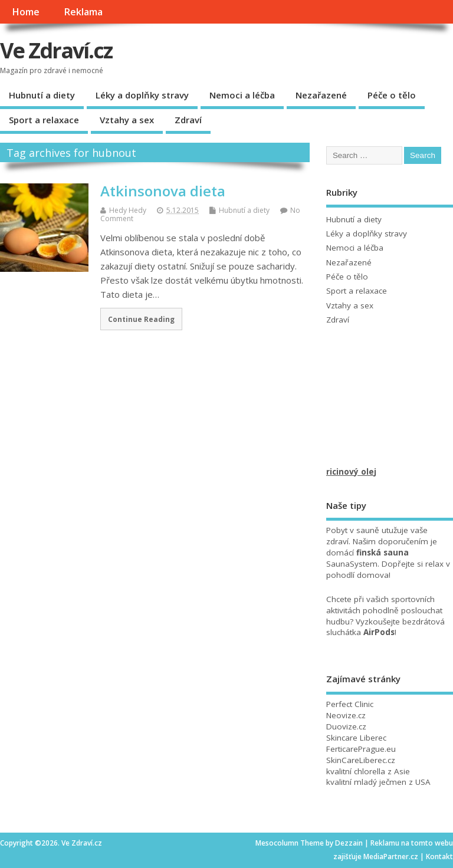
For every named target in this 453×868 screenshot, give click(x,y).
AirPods (379, 632)
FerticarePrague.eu (361, 749)
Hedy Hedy (128, 210)
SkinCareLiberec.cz (361, 760)
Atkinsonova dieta (163, 191)
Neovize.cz (346, 715)
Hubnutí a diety (42, 95)
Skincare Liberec (356, 738)
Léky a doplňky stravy (142, 95)
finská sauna (383, 553)
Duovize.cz (346, 726)
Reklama (83, 12)
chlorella (370, 771)
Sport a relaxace (44, 120)
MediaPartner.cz (391, 857)
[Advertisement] (390, 407)
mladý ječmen (380, 782)
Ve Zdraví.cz (56, 50)
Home (26, 12)
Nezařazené (321, 95)
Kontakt (439, 857)
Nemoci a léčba (242, 95)
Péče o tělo (392, 95)
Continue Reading (141, 319)
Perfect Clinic (350, 704)
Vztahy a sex (127, 120)
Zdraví (188, 120)
